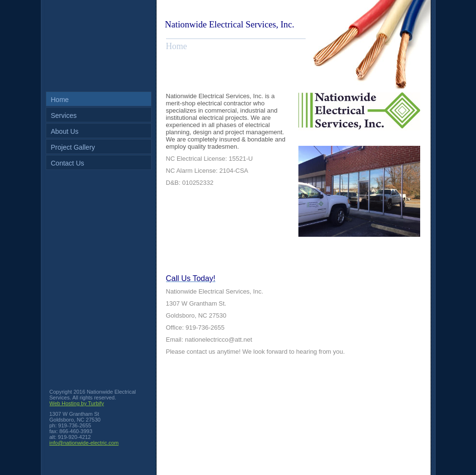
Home (60, 100)
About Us (65, 131)
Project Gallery (73, 147)
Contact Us (68, 163)
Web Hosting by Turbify (77, 403)
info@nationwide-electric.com (84, 443)
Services (64, 116)
